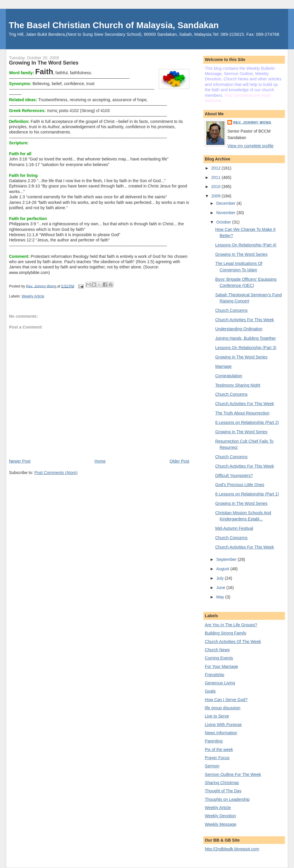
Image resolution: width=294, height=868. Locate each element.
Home (100, 461)
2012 (216, 168)
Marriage (223, 366)
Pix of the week (219, 749)
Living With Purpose (223, 725)
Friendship (214, 675)
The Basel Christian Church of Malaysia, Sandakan (114, 25)
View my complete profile (250, 146)
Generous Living (220, 683)
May (221, 597)
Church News (217, 650)
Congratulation (229, 376)
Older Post (179, 461)
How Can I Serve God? (226, 700)
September (227, 559)
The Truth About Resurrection (242, 413)
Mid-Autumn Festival (234, 528)
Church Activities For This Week (244, 320)
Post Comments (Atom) (56, 473)
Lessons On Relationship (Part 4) (246, 245)
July (220, 578)
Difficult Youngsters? (234, 476)
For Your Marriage (221, 666)
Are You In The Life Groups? (231, 625)
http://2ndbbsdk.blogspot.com (232, 849)
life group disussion (223, 708)
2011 (216, 177)
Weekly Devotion (220, 816)
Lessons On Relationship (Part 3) (246, 348)
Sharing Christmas (222, 783)
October (224, 222)
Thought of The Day (223, 791)
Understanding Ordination (239, 329)
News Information (221, 733)
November (226, 213)
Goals (210, 691)
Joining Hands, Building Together (245, 338)
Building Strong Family (226, 633)
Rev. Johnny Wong (252, 122)
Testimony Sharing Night (238, 385)
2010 (216, 187)
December (226, 203)
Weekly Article (33, 296)
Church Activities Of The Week (233, 642)
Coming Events (219, 658)
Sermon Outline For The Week (233, 774)
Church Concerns (231, 310)
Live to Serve (217, 716)
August (223, 569)
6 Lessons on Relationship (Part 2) (247, 422)
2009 (216, 196)
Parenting (214, 741)
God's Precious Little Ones (240, 485)
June (221, 588)
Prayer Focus (217, 758)
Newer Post (20, 461)
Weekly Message (221, 824)
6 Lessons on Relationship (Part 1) (247, 494)
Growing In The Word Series (241, 254)
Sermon (212, 766)
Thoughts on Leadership (227, 799)
